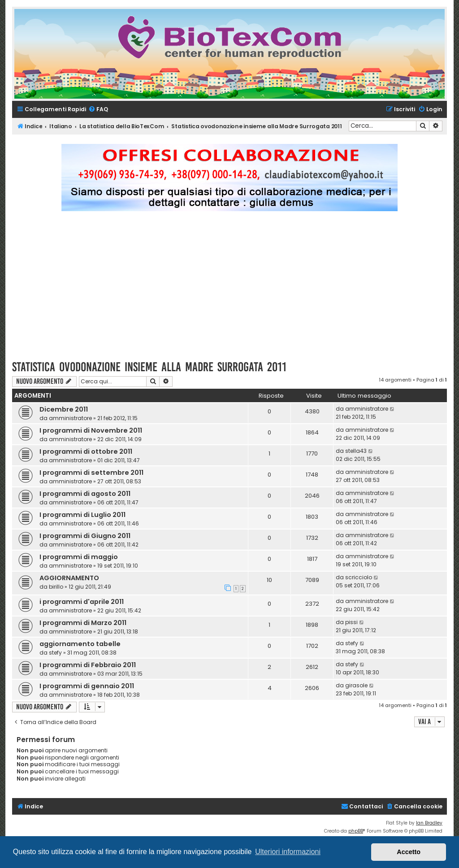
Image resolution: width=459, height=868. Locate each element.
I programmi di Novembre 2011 (91, 430)
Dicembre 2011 (64, 409)
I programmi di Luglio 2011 (82, 515)
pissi (351, 622)
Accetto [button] (409, 852)
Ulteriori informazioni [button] (288, 852)
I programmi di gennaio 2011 (87, 686)
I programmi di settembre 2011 (91, 473)
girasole (356, 685)
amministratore (70, 418)
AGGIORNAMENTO (69, 578)
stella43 (356, 451)
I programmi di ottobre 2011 (86, 451)
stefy (55, 653)
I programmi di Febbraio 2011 (88, 665)
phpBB (356, 831)
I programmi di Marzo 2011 (83, 623)
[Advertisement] (229, 290)
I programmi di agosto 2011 (85, 494)
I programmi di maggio (79, 557)
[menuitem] (98, 110)
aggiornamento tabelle (80, 644)
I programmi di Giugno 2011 (85, 536)
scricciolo (359, 577)
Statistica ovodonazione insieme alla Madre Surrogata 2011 (149, 367)
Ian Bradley (429, 823)
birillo (56, 587)
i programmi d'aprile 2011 (82, 602)
